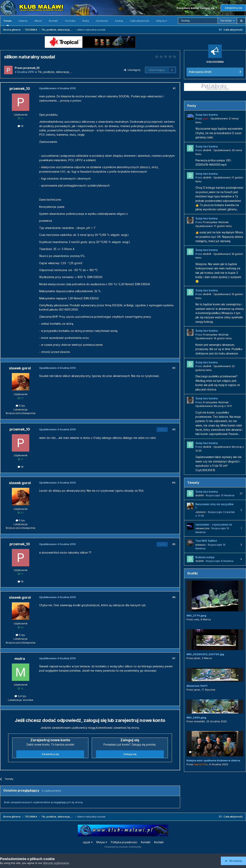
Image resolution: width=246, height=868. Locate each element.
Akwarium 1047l (197, 686)
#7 (174, 658)
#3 (174, 429)
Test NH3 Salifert (206, 541)
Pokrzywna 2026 (200, 72)
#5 (174, 544)
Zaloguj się (130, 754)
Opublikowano (214, 226)
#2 (174, 368)
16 (21, 126)
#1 (174, 88)
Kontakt (53, 21)
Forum (8, 22)
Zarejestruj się (233, 8)
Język (88, 842)
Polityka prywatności (124, 842)
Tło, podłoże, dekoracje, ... (55, 72)
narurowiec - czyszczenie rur (214, 525)
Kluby (86, 21)
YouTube (70, 21)
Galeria (23, 21)
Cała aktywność (140, 21)
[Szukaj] (198, 21)
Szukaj (119, 21)
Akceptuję (233, 861)
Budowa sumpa (205, 557)
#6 (174, 597)
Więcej (161, 21)
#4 (174, 483)
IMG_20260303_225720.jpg (205, 654)
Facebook (102, 21)
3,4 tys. (21, 696)
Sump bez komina (207, 115)
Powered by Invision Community (123, 847)
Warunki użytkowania (56, 863)
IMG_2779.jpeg (196, 615)
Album (38, 21)
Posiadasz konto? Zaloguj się (197, 8)
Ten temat (226, 21)
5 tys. (21, 406)
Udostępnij (132, 70)
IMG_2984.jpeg (196, 717)
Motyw (102, 842)
